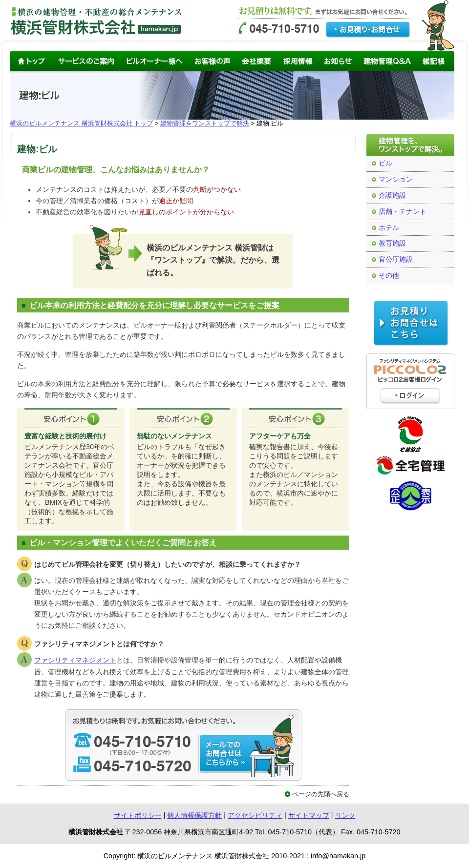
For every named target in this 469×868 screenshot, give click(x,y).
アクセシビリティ (255, 815)
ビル (385, 163)
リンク (345, 815)
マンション (396, 179)
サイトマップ (309, 815)
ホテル (389, 228)
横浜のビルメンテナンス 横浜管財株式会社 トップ (81, 123)
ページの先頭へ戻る (321, 794)
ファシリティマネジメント (75, 660)
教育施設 (392, 243)
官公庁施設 (396, 259)
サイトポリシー (138, 815)
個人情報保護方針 (194, 815)
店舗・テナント (403, 212)
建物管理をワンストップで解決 (205, 123)
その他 (389, 276)
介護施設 (392, 196)
